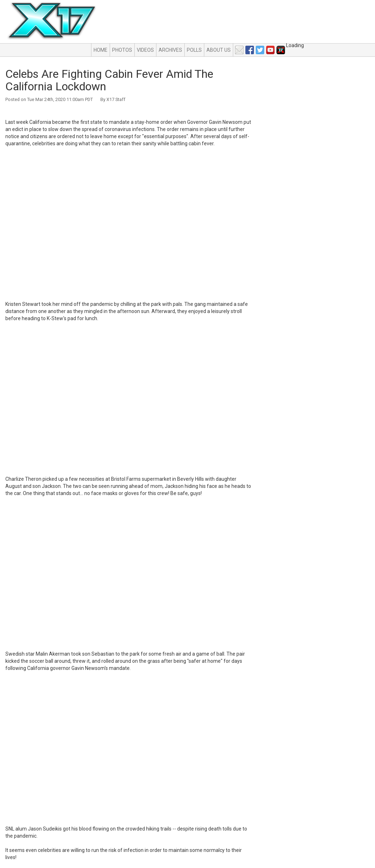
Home (101, 50)
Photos (122, 50)
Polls (194, 50)
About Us (219, 50)
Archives (170, 50)
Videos (145, 50)
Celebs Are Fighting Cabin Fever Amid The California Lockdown (109, 80)
